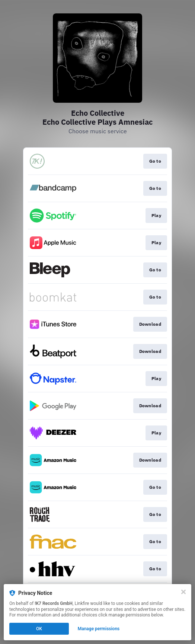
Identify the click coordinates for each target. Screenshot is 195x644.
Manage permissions (99, 629)
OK (39, 629)
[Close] (183, 592)
